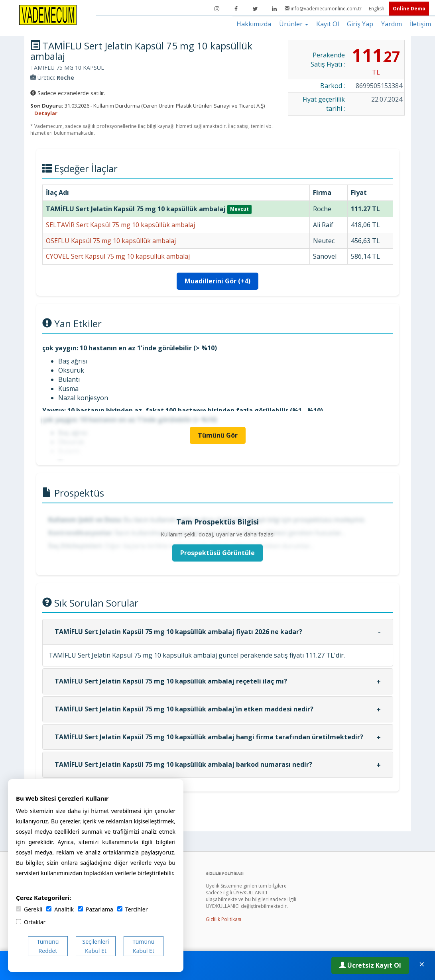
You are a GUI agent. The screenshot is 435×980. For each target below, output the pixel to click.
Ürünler (294, 24)
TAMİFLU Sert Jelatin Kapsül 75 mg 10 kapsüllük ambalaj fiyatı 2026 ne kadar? (178, 632)
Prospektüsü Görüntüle (217, 553)
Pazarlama (95, 909)
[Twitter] (255, 9)
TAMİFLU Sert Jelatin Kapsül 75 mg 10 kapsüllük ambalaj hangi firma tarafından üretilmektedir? (209, 737)
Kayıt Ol (328, 24)
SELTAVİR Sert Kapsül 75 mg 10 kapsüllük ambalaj (120, 225)
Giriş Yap (360, 24)
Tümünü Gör (218, 435)
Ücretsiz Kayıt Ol (370, 965)
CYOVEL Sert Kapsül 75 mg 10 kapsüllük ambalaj (118, 256)
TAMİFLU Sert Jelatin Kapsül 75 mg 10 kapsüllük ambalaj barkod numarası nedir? (183, 764)
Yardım (392, 24)
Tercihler (132, 909)
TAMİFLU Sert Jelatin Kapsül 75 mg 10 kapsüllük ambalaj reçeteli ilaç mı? (171, 681)
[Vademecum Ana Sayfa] (48, 14)
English (377, 9)
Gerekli (29, 909)
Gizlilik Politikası (223, 919)
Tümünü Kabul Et (144, 946)
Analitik (60, 909)
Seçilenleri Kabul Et (96, 946)
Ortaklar (31, 922)
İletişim (420, 24)
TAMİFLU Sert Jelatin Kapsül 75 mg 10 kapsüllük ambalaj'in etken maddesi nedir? (184, 709)
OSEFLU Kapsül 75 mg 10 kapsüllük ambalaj (111, 241)
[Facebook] (236, 9)
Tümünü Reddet (48, 946)
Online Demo (409, 9)
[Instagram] (217, 9)
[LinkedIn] (274, 9)
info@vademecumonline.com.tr (324, 9)
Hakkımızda (254, 24)
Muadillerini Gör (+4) (217, 281)
